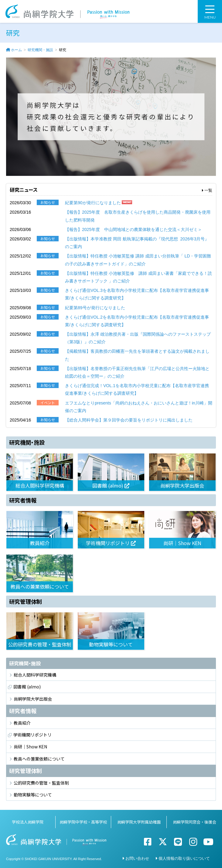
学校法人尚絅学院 (28, 822)
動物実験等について (33, 795)
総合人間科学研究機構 (35, 675)
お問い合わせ (137, 858)
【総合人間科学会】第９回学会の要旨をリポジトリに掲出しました (129, 420)
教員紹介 (22, 723)
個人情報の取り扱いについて (184, 858)
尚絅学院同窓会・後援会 (195, 822)
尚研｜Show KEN (30, 747)
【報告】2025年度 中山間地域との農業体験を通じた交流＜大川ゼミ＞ (133, 229)
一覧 (207, 190)
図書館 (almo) (27, 687)
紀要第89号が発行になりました (95, 308)
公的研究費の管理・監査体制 (41, 783)
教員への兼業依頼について (39, 759)
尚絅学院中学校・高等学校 (83, 822)
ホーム (16, 50)
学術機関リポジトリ (32, 735)
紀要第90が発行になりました (93, 203)
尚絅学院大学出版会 (33, 699)
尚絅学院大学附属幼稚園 (139, 822)
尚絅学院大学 (67, 11)
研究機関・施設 (40, 50)
